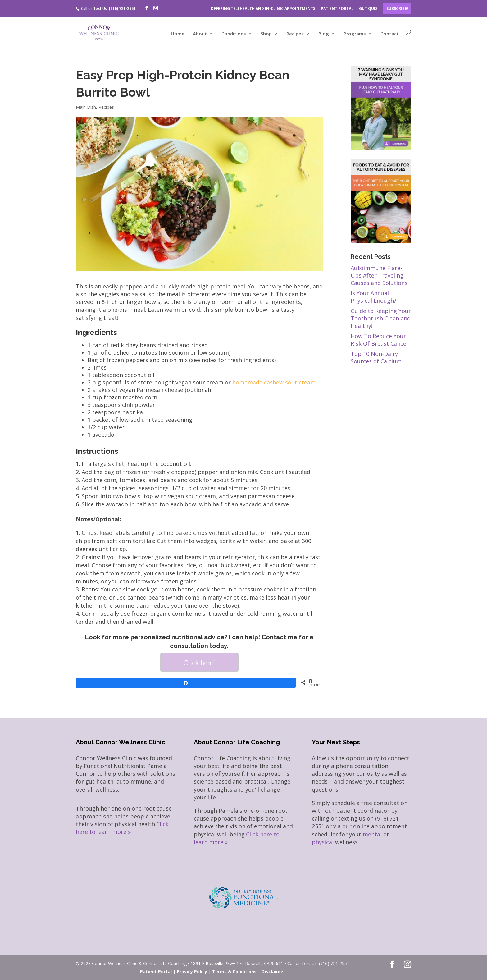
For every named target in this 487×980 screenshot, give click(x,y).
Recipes (295, 34)
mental (372, 834)
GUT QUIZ (368, 9)
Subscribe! (397, 9)
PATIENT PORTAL (337, 9)
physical (323, 842)
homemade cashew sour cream (274, 382)
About (200, 34)
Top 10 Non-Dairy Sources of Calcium (376, 357)
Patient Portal (156, 971)
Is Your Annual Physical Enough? (373, 297)
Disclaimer (273, 971)
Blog (324, 34)
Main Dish (86, 107)
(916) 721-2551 (122, 9)
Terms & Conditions (234, 971)
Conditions (234, 34)
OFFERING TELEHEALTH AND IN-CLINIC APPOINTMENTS (263, 9)
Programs (355, 34)
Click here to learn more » (122, 828)
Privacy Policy (192, 971)
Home (178, 34)
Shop (266, 34)
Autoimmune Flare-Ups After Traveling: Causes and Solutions (379, 275)
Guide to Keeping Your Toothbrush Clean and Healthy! (381, 318)
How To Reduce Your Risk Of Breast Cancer (380, 340)
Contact (390, 34)
